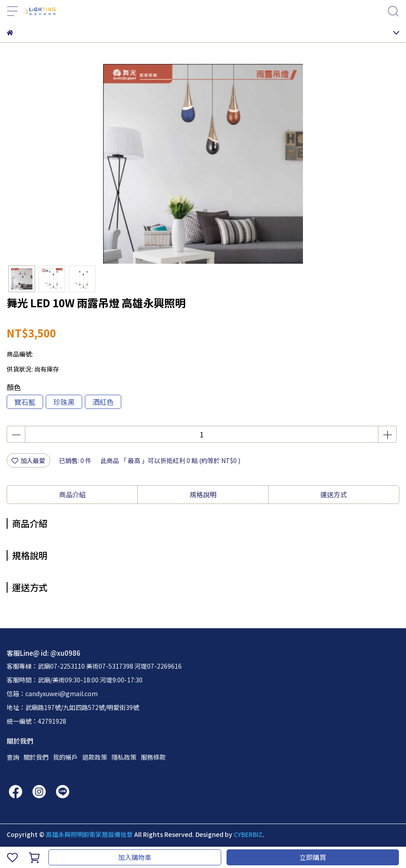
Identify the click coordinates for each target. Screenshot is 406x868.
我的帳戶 (65, 757)
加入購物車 (135, 857)
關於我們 (36, 757)
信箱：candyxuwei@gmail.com (52, 694)
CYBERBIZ (248, 834)
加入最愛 (28, 460)
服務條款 (153, 757)
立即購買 (313, 857)
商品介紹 (72, 494)
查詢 (13, 757)
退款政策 (95, 757)
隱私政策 (124, 757)
